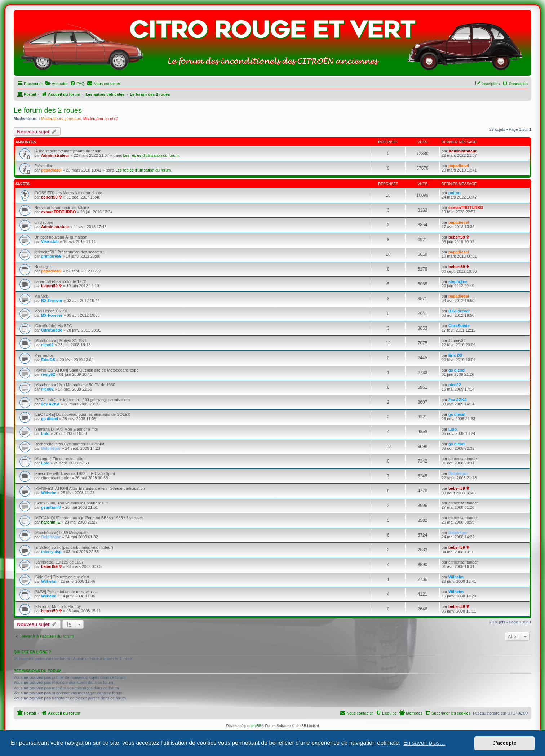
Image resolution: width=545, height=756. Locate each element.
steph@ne (458, 281)
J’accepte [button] (505, 743)
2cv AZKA (50, 404)
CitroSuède (52, 330)
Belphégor (51, 448)
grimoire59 (51, 256)
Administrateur (55, 155)
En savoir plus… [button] (424, 743)
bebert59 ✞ (52, 197)
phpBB (256, 726)
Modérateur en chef (100, 119)
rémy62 (48, 374)
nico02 (47, 345)
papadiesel (51, 170)
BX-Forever (52, 301)
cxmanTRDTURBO (59, 212)
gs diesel (457, 370)
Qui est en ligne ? (32, 652)
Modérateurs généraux (61, 119)
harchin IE (51, 522)
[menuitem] (56, 84)
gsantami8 (51, 507)
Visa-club (50, 241)
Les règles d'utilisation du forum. (151, 155)
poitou (455, 193)
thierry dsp (51, 552)
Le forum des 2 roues (48, 110)
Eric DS (48, 360)
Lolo (45, 433)
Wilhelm (49, 493)
